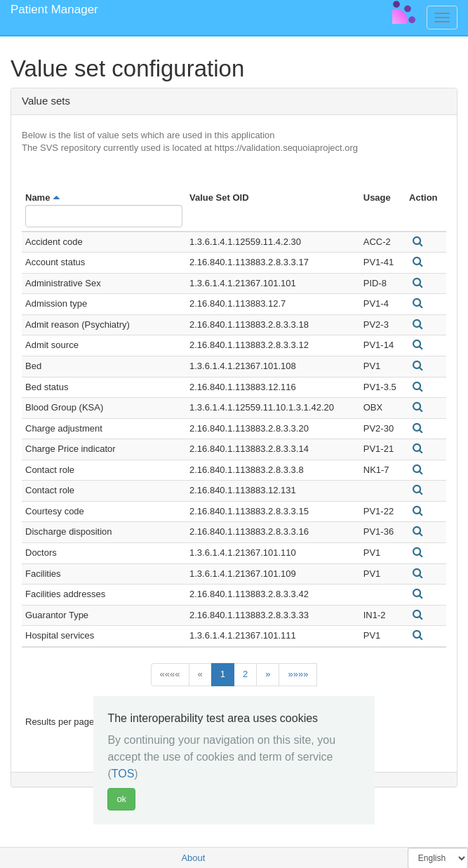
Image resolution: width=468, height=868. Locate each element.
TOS (123, 774)
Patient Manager (54, 9)
